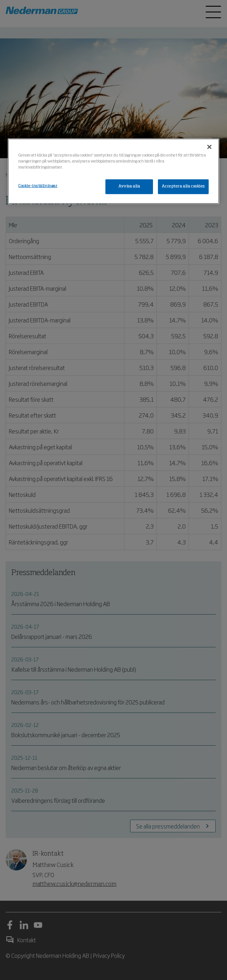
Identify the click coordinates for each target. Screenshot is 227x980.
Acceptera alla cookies (183, 186)
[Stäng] (209, 147)
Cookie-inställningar (38, 186)
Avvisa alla (129, 186)
